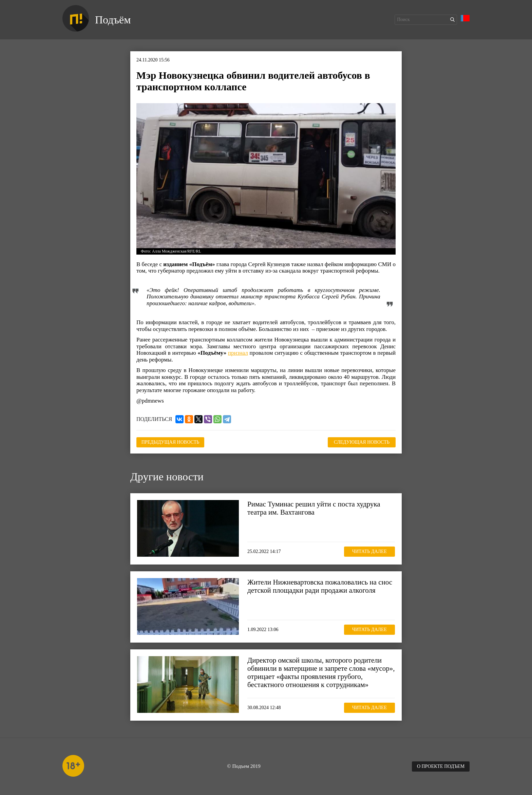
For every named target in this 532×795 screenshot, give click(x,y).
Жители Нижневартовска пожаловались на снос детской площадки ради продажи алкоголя (320, 586)
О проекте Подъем (441, 766)
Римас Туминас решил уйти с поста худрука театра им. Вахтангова (314, 508)
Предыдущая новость (170, 442)
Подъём (113, 20)
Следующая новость (362, 442)
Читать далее (369, 551)
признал (238, 353)
